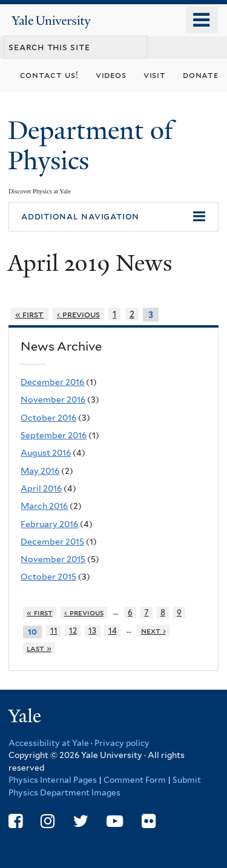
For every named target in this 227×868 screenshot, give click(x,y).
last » (39, 648)
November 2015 (53, 559)
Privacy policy (122, 743)
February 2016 (49, 524)
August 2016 (46, 453)
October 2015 (48, 577)
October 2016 (48, 418)
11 (54, 631)
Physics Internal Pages (53, 780)
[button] (113, 217)
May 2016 (40, 471)
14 (113, 631)
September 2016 (54, 435)
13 (92, 631)
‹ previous (78, 314)
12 (73, 631)
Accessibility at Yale (49, 743)
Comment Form (135, 780)
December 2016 (52, 382)
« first (30, 314)
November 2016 (53, 400)
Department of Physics (90, 145)
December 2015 (52, 542)
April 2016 (41, 488)
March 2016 (44, 506)
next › (153, 631)
